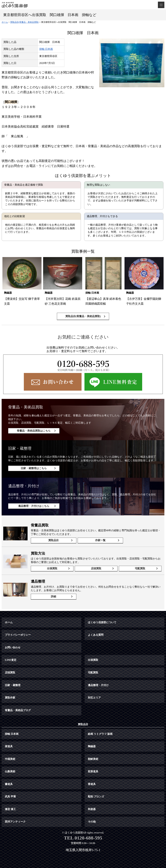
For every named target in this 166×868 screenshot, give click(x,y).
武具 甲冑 (10, 797)
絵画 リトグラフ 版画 (100, 734)
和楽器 (92, 809)
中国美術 (10, 759)
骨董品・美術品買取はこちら (34, 431)
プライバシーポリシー (18, 635)
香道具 (92, 784)
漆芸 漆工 (10, 809)
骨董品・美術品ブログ (18, 710)
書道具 (9, 784)
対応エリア (94, 698)
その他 (92, 822)
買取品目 (53, 540)
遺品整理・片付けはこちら (34, 506)
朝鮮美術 (93, 759)
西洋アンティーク (15, 822)
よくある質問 (96, 635)
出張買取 (52, 568)
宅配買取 (140, 568)
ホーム (9, 622)
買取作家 (10, 698)
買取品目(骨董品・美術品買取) (83, 316)
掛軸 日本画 (46, 49)
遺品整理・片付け (98, 685)
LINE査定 (11, 660)
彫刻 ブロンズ (96, 797)
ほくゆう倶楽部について (102, 622)
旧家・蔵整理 (13, 685)
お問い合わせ (13, 647)
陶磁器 (92, 746)
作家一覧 (100, 540)
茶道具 (9, 746)
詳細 (53, 596)
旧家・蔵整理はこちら (34, 468)
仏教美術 (10, 771)
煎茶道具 (93, 771)
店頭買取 (96, 568)
